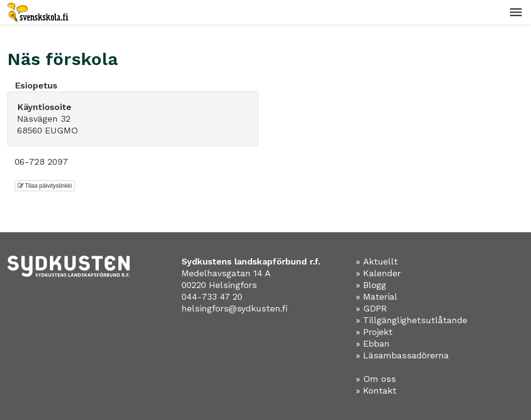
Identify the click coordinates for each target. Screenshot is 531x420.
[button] (516, 12)
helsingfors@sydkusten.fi (235, 308)
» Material (377, 297)
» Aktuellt (377, 261)
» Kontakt (376, 390)
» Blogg (371, 285)
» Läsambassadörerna (402, 355)
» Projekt (374, 332)
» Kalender (378, 273)
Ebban (376, 343)
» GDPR (371, 308)
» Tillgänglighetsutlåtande (412, 320)
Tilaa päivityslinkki (45, 186)
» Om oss (376, 379)
